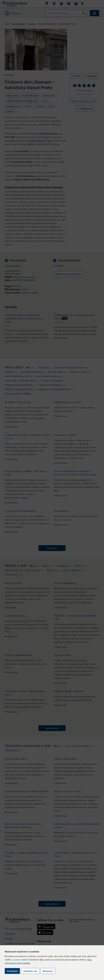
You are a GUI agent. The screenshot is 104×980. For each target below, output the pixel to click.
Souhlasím (12, 971)
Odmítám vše (30, 971)
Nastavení (48, 971)
